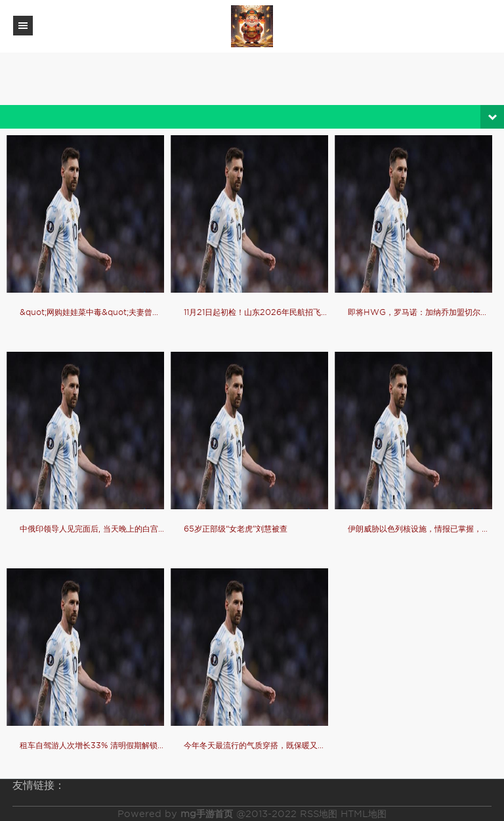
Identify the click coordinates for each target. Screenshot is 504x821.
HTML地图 (364, 814)
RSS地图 (319, 814)
